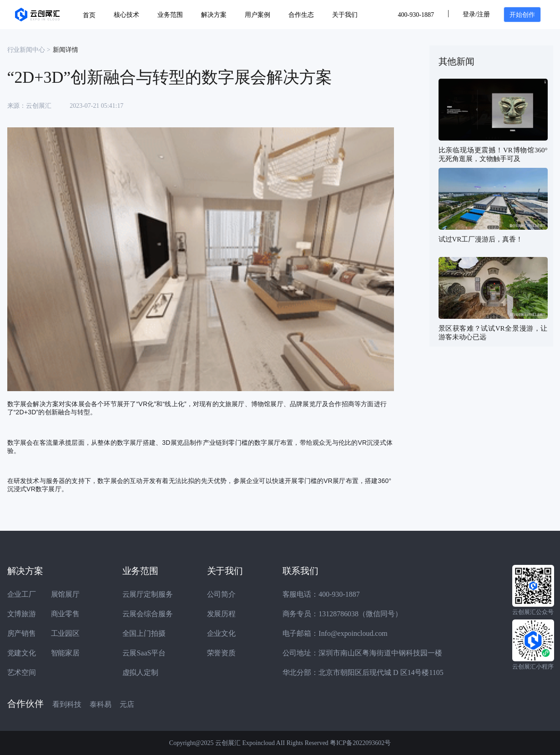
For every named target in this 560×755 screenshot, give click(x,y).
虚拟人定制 (141, 672)
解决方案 (214, 15)
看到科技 (67, 704)
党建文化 (22, 653)
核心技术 (126, 15)
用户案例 (257, 15)
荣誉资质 (222, 653)
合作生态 (301, 15)
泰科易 (101, 704)
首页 (89, 15)
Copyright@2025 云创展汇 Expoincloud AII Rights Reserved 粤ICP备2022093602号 (280, 743)
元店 (127, 704)
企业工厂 (22, 594)
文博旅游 (22, 614)
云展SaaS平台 (144, 653)
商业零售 (66, 614)
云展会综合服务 (148, 614)
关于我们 (345, 15)
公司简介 (222, 594)
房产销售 (22, 633)
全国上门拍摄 (144, 633)
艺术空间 (22, 672)
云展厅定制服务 (148, 594)
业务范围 (170, 15)
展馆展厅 (66, 594)
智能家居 (66, 653)
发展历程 (222, 614)
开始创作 (522, 15)
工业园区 (66, 633)
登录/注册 (476, 14)
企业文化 (222, 633)
